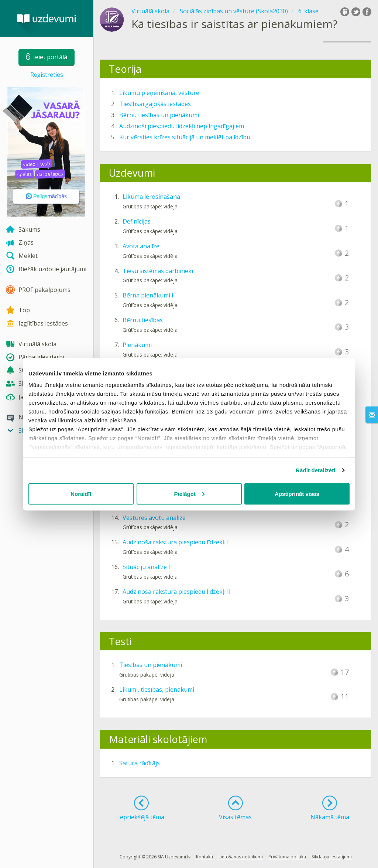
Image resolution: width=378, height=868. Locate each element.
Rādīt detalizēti (315, 470)
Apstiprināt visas (297, 493)
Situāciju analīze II (147, 567)
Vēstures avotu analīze (154, 518)
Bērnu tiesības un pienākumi (159, 115)
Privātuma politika (287, 857)
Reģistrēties (47, 75)
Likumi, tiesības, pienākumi (157, 690)
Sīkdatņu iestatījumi (332, 857)
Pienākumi (137, 345)
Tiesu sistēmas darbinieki (158, 271)
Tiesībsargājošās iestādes (155, 104)
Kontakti (205, 857)
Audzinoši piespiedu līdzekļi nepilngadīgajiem (182, 126)
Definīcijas (137, 221)
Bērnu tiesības (143, 320)
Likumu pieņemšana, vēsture (159, 93)
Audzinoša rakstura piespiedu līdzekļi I (176, 542)
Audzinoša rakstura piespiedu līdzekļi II (177, 592)
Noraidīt (81, 493)
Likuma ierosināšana (151, 197)
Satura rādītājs (140, 763)
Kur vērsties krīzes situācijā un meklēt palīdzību (185, 137)
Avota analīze (141, 246)
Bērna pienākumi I (148, 295)
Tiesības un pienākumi (151, 665)
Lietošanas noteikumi (241, 857)
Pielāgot (189, 493)
